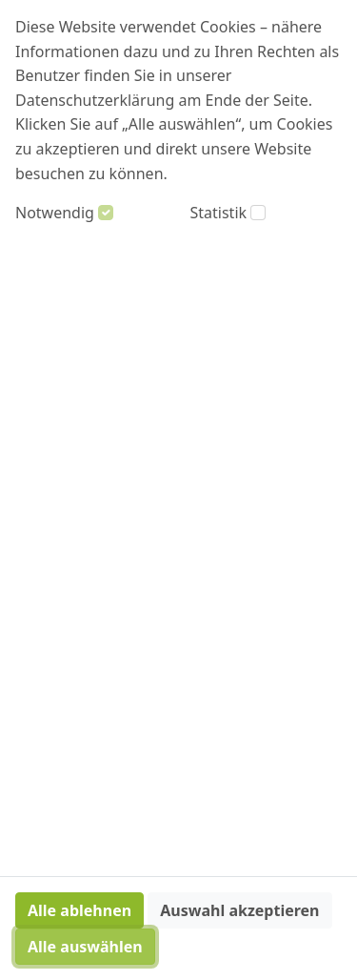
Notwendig (55, 213)
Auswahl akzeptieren (239, 910)
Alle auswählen (85, 947)
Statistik (219, 213)
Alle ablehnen (79, 910)
